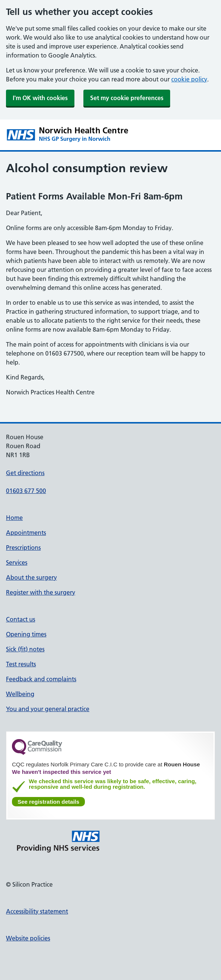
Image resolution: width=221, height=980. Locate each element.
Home (14, 518)
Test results (21, 664)
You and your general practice (48, 709)
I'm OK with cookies (40, 98)
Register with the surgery (41, 592)
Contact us (21, 619)
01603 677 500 (26, 491)
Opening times (26, 634)
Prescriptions (23, 548)
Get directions (25, 473)
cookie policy (189, 79)
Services (17, 562)
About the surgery (31, 577)
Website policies (28, 938)
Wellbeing (20, 694)
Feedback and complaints (41, 679)
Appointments (26, 533)
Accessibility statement (37, 911)
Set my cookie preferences (127, 98)
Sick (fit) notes (25, 649)
